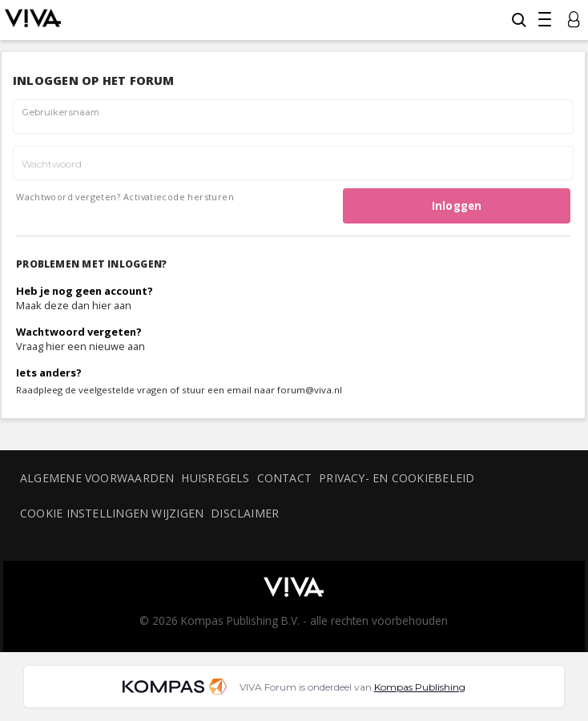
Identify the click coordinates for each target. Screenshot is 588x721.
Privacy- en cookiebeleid (397, 478)
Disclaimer (245, 513)
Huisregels (215, 478)
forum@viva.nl (310, 390)
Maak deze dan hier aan (74, 305)
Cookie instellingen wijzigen (112, 513)
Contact (285, 478)
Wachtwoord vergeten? (68, 197)
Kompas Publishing (420, 687)
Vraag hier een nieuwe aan (81, 346)
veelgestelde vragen (123, 390)
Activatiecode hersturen (179, 197)
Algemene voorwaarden (97, 478)
